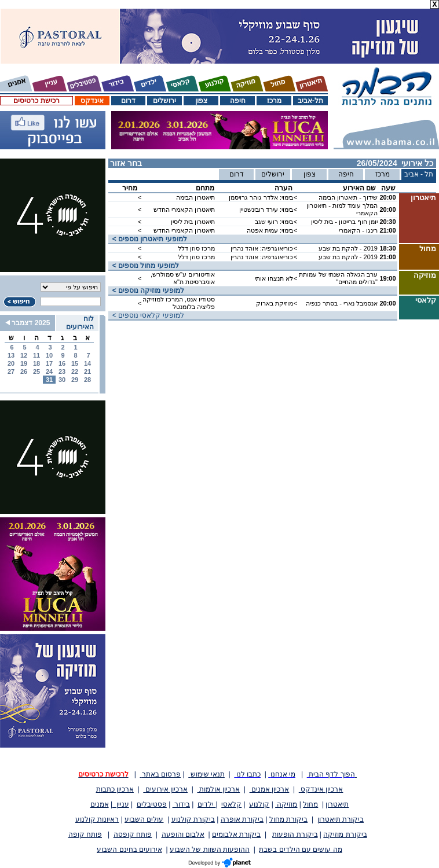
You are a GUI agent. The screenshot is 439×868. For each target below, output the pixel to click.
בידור (181, 804)
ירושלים (164, 101)
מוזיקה (286, 804)
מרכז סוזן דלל (196, 248)
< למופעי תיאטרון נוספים (148, 239)
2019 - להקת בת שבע (348, 248)
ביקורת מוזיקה (345, 834)
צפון (201, 101)
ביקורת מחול (288, 819)
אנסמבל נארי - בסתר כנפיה (342, 303)
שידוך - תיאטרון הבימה (348, 197)
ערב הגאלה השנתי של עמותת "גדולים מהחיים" (338, 278)
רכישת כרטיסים (36, 101)
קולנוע (259, 804)
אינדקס (92, 101)
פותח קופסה (133, 834)
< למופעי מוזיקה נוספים (146, 290)
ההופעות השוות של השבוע (210, 849)
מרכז (274, 101)
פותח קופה (85, 834)
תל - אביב (419, 174)
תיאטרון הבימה (195, 197)
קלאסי (231, 804)
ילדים (206, 804)
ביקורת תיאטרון (341, 819)
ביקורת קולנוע (193, 819)
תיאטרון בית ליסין (193, 222)
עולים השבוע (144, 819)
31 (49, 380)
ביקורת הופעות (295, 834)
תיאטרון (337, 804)
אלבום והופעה (183, 834)
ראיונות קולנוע (97, 819)
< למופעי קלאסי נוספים (146, 315)
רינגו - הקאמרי (358, 230)
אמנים (100, 804)
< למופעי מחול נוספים (144, 266)
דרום (128, 101)
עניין (121, 804)
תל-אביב (310, 101)
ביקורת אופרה (242, 819)
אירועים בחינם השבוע (129, 849)
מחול (310, 804)
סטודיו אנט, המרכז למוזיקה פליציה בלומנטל (179, 303)
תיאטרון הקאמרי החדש (184, 209)
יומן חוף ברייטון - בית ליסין (344, 222)
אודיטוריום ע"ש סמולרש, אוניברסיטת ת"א (183, 278)
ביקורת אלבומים (236, 834)
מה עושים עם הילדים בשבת (300, 849)
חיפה (238, 101)
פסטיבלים (152, 804)
